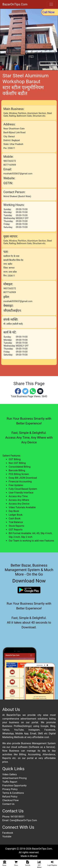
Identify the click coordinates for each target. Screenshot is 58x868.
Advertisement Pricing (14, 778)
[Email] (40, 391)
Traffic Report (10, 782)
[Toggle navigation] (51, 4)
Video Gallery (10, 774)
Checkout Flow (10, 800)
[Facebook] (18, 391)
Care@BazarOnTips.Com (23, 820)
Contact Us (8, 804)
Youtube (7, 837)
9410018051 (17, 817)
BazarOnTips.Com (15, 4)
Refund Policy (10, 797)
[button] (4, 39)
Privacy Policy (10, 789)
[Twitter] (25, 391)
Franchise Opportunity (14, 786)
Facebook (8, 833)
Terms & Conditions (13, 793)
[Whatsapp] (33, 391)
